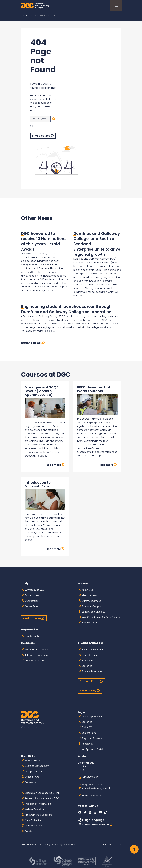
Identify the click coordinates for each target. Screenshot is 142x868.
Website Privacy (33, 826)
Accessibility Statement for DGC (42, 798)
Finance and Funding (93, 649)
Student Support (91, 655)
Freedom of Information (38, 804)
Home (24, 15)
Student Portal (89, 660)
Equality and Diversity (93, 612)
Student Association (92, 671)
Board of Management (37, 766)
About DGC (88, 590)
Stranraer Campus (91, 606)
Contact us (31, 782)
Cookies (29, 831)
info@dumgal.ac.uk (92, 785)
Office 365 (87, 727)
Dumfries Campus (91, 601)
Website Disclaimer (35, 809)
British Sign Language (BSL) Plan (42, 793)
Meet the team (90, 595)
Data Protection (33, 820)
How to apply (32, 636)
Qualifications (32, 601)
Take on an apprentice (37, 655)
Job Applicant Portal (92, 749)
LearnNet (87, 666)
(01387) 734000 (90, 777)
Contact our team (34, 660)
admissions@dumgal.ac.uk (96, 788)
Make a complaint (91, 795)
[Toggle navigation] (115, 6)
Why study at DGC (35, 590)
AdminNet (87, 744)
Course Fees (31, 606)
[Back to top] (134, 849)
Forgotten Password (93, 738)
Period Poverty (90, 622)
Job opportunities (34, 771)
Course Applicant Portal (94, 716)
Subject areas (32, 595)
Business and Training (37, 649)
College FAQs (32, 777)
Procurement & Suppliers (38, 815)
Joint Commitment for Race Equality (101, 617)
